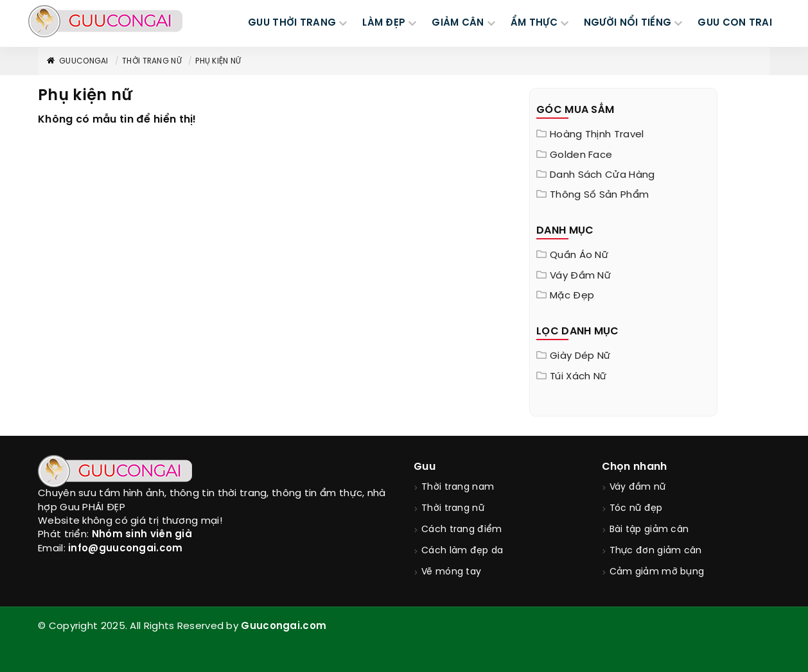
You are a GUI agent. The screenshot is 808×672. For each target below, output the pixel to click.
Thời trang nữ (152, 61)
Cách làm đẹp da (462, 551)
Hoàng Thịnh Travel (597, 135)
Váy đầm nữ (580, 276)
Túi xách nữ (578, 377)
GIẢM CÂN (458, 23)
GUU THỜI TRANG (292, 23)
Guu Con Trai (735, 23)
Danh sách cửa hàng (602, 175)
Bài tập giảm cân (649, 530)
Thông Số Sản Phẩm (599, 195)
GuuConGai (77, 61)
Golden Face (581, 155)
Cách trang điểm (462, 530)
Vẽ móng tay (451, 572)
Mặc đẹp (572, 296)
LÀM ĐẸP (384, 23)
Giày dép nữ (580, 356)
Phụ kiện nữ (218, 61)
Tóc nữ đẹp (636, 509)
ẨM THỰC (534, 23)
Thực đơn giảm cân (656, 551)
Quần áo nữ (579, 255)
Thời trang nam (458, 487)
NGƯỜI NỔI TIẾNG (628, 23)
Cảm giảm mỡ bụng (657, 572)
